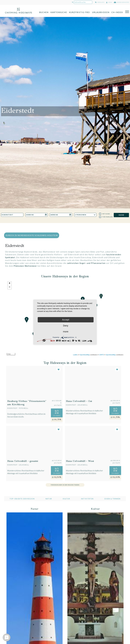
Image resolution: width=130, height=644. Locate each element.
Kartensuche (59, 12)
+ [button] (9, 283)
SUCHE (121, 215)
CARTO (102, 355)
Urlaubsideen (101, 12)
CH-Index (117, 12)
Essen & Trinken (112, 499)
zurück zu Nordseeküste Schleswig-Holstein (32, 235)
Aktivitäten (87, 499)
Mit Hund (106, 214)
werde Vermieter (121, 2)
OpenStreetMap (85, 355)
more (66, 332)
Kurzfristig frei (80, 12)
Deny (66, 326)
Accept (66, 320)
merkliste (100, 2)
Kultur (66, 499)
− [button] (9, 287)
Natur (49, 499)
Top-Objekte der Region (22, 499)
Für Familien (108, 217)
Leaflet (75, 355)
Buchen (44, 12)
